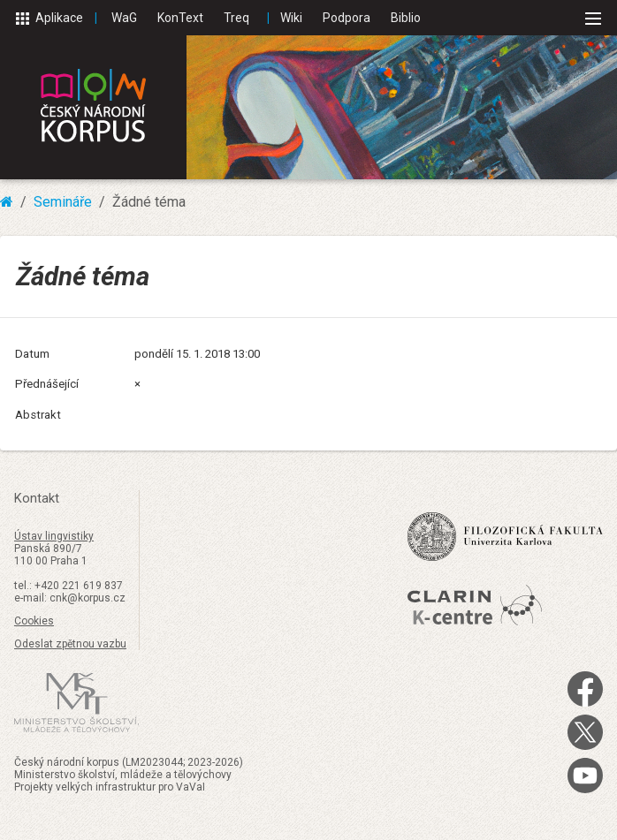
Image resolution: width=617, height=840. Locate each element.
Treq (236, 18)
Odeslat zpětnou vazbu (70, 644)
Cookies (34, 621)
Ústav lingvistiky (54, 536)
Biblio (406, 18)
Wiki (291, 18)
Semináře (63, 202)
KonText (180, 18)
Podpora (347, 18)
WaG (124, 18)
